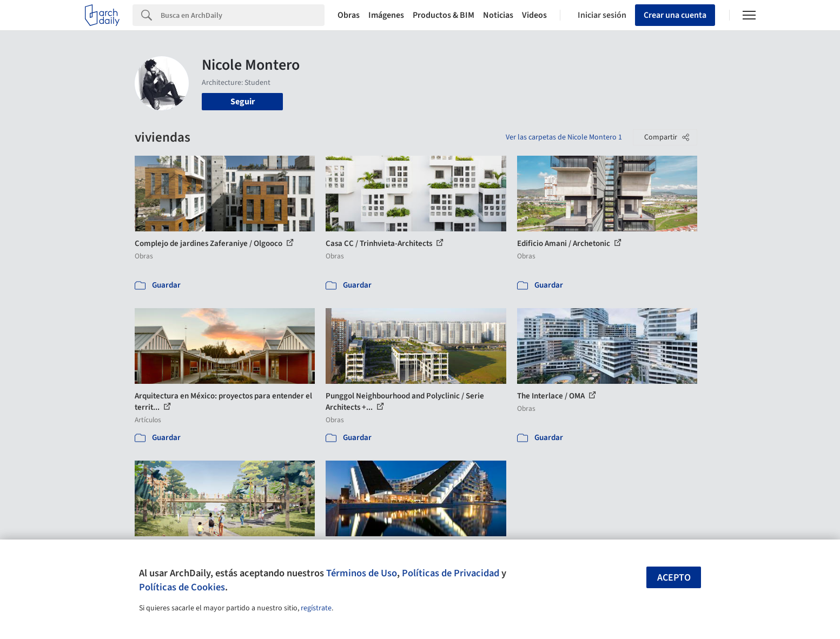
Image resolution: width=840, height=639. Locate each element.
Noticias (498, 15)
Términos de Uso (362, 573)
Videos (534, 15)
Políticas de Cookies (182, 587)
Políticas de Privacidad (451, 573)
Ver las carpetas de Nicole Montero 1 (564, 137)
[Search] (243, 15)
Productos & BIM (444, 15)
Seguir (243, 102)
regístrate (316, 608)
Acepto (674, 578)
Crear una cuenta (675, 15)
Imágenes (386, 15)
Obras (349, 15)
